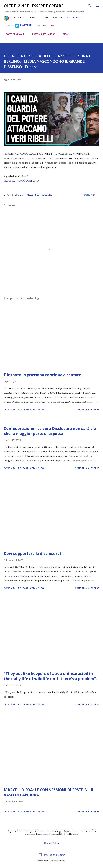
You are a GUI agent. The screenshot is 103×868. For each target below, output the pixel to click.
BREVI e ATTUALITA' (41, 34)
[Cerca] (90, 6)
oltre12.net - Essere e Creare (34, 6)
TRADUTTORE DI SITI (72, 17)
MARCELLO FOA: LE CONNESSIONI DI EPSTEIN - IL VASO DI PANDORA (49, 792)
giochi (22, 195)
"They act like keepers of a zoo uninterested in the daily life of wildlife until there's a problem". (50, 676)
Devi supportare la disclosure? (33, 553)
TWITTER (24, 25)
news (30, 195)
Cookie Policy (51, 843)
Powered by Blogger (51, 855)
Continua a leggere (87, 409)
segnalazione (44, 195)
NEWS (64, 34)
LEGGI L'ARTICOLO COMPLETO (21, 181)
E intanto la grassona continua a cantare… (44, 375)
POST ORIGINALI (13, 34)
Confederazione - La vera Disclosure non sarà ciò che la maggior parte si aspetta (50, 431)
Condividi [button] (90, 195)
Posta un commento (31, 409)
